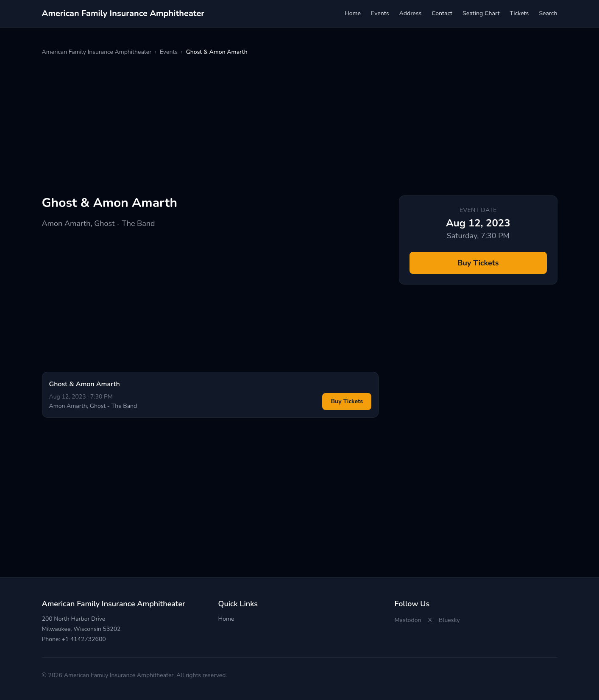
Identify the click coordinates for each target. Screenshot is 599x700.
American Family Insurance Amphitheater (97, 52)
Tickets (519, 13)
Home (353, 13)
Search (548, 13)
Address (411, 13)
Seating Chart (481, 13)
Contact (442, 13)
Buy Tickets (347, 401)
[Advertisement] (296, 126)
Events (380, 13)
